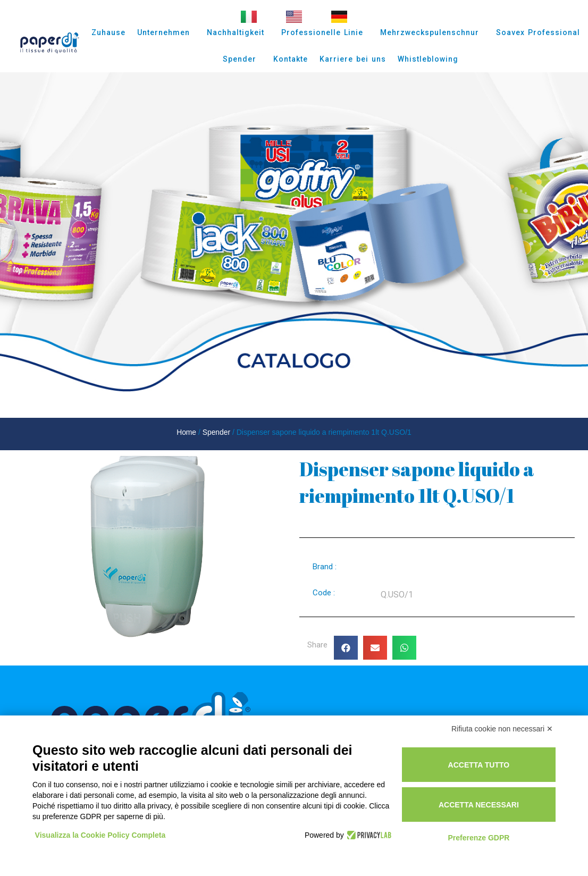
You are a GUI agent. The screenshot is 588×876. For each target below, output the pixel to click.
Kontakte (291, 59)
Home (186, 432)
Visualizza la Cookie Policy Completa (100, 835)
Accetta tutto (479, 765)
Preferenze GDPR (478, 838)
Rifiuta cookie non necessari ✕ (502, 729)
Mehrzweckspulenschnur (432, 32)
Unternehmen (166, 32)
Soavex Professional (538, 32)
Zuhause (108, 32)
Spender (242, 59)
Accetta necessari (479, 805)
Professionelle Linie (325, 32)
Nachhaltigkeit (238, 32)
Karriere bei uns (353, 59)
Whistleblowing (428, 59)
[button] (346, 648)
